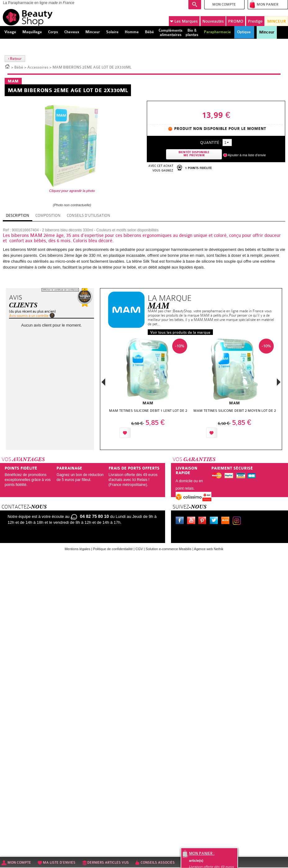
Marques (184, 21)
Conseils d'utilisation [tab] (88, 216)
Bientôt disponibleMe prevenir (194, 154)
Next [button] (279, 382)
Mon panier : (202, 853)
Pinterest (204, 521)
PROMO (236, 21)
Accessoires (38, 67)
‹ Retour (15, 59)
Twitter (215, 521)
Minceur (267, 32)
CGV (139, 549)
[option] (148, 390)
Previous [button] (103, 384)
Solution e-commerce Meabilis (168, 549)
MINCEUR (277, 21)
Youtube (192, 521)
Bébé (19, 67)
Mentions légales (77, 549)
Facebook (181, 521)
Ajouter (146, 433)
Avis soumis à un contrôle (29, 316)
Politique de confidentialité (113, 549)
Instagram (238, 521)
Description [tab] (18, 216)
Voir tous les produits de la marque (180, 332)
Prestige (255, 21)
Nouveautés (213, 21)
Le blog (227, 521)
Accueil (7, 66)
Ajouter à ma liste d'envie (247, 155)
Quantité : (211, 142)
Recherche (195, 5)
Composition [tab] (48, 216)
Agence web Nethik (209, 549)
